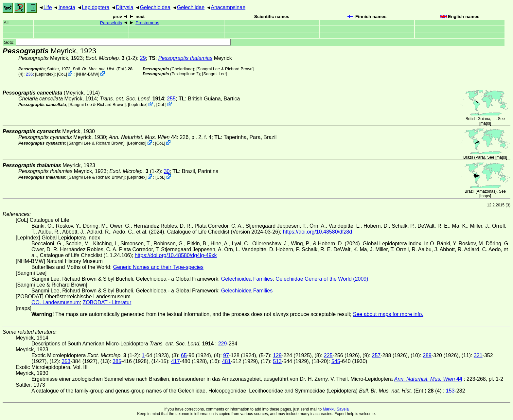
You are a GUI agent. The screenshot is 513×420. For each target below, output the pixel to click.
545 (336, 361)
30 (167, 171)
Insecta (67, 7)
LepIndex (45, 74)
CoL (62, 74)
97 (226, 355)
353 (66, 361)
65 (184, 355)
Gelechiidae (191, 7)
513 (277, 361)
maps (485, 123)
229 (223, 344)
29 (143, 58)
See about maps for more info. (388, 314)
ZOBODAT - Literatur (107, 302)
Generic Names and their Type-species (158, 267)
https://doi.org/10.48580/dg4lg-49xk (176, 255)
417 (176, 361)
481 (227, 361)
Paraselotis (111, 23)
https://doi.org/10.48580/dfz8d (317, 232)
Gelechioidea (155, 7)
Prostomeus (147, 23)
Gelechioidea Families (247, 279)
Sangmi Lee (214, 74)
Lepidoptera (96, 7)
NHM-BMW (88, 74)
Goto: (117, 42)
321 (478, 355)
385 (117, 361)
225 (328, 355)
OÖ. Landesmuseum (56, 302)
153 (450, 391)
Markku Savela (336, 409)
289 (427, 355)
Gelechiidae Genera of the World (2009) (322, 279)
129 (277, 355)
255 (171, 99)
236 (29, 74)
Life (48, 7)
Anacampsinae (228, 7)
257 (376, 355)
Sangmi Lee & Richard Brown (225, 69)
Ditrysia (124, 7)
